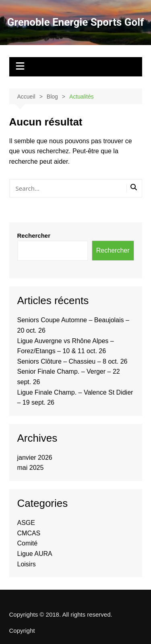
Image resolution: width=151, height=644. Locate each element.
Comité (28, 543)
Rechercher (34, 236)
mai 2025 (31, 468)
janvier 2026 (35, 458)
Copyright (22, 631)
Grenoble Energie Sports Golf (76, 22)
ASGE (26, 523)
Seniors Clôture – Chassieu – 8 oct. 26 (72, 361)
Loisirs (27, 564)
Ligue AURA (35, 554)
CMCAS (29, 533)
